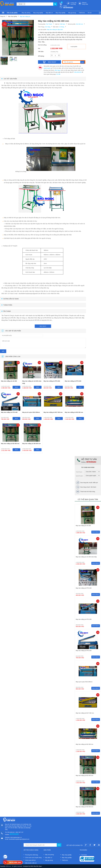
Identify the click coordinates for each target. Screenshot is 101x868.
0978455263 (68, 8)
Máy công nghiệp (38, 13)
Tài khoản (84, 855)
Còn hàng (48, 27)
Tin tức (90, 13)
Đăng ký (84, 3)
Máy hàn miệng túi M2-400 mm (10, 444)
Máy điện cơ (49, 13)
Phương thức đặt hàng (32, 855)
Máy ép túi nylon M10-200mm (31, 412)
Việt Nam (63, 24)
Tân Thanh (49, 24)
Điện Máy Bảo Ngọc (36, 866)
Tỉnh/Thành (79, 472)
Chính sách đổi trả (30, 860)
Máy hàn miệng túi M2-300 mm (74, 412)
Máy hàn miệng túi (25, 16)
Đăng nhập (85, 4)
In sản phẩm (74, 47)
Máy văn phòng (26, 13)
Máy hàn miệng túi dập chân (55, 30)
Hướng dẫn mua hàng (74, 4)
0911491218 (78, 72)
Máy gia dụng (72, 13)
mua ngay (43, 326)
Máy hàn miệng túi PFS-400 (9, 412)
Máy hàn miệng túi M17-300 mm (53, 412)
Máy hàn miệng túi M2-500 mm (31, 444)
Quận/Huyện (79, 476)
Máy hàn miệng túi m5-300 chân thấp (32, 382)
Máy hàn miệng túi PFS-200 (52, 381)
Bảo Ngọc (58, 70)
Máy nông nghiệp (61, 13)
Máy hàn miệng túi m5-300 (9, 381)
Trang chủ (3, 16)
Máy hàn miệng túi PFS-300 (73, 381)
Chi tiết (58, 74)
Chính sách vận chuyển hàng (33, 858)
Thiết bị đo (82, 13)
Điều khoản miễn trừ (31, 863)
